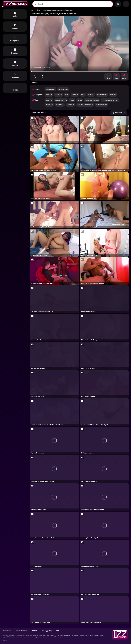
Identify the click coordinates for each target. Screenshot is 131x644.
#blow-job (49, 105)
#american (71, 105)
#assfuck (49, 100)
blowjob (113, 95)
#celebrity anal (61, 100)
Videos (38, 10)
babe (83, 95)
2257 (58, 631)
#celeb (72, 100)
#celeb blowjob (101, 105)
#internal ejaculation (110, 100)
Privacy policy (47, 631)
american (75, 95)
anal (67, 95)
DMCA (35, 631)
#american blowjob (92, 100)
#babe (80, 100)
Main (31, 10)
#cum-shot (60, 105)
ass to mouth (102, 95)
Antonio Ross (63, 89)
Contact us (7, 631)
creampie (49, 95)
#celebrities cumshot (85, 105)
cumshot (91, 95)
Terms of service (21, 631)
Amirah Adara (50, 89)
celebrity (59, 95)
